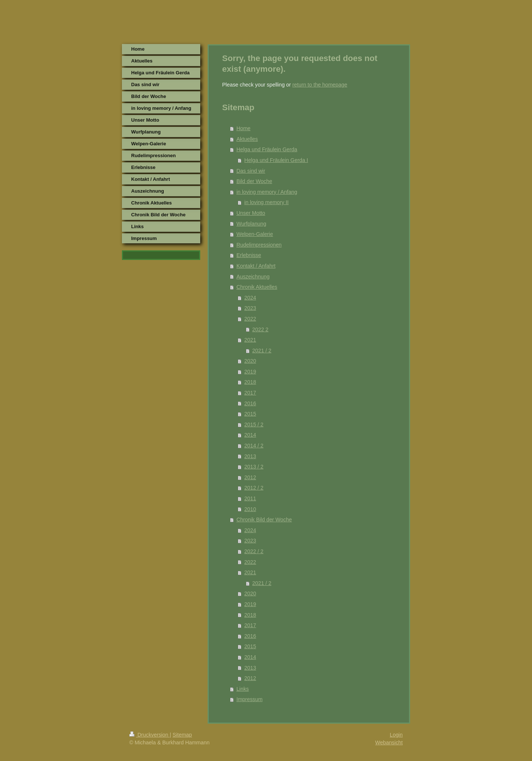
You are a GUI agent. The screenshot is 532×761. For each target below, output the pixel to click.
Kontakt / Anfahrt (256, 266)
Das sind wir (251, 171)
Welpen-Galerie (255, 234)
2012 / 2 (254, 488)
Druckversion (149, 735)
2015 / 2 (254, 425)
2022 (250, 319)
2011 (250, 498)
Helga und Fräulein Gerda (267, 149)
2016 (250, 403)
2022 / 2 (254, 551)
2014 (250, 435)
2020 (250, 361)
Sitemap (182, 735)
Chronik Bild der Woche (264, 520)
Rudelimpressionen (259, 245)
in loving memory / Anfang (267, 192)
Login (396, 735)
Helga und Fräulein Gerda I (276, 160)
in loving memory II (266, 202)
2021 (250, 340)
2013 (250, 456)
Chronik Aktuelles (257, 287)
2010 (250, 509)
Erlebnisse (249, 255)
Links (243, 689)
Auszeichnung (253, 277)
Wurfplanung (251, 224)
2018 (250, 382)
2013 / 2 (254, 467)
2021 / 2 (262, 351)
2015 (250, 414)
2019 (250, 372)
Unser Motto (251, 213)
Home (243, 128)
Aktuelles (247, 139)
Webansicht (389, 743)
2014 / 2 (254, 446)
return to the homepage (320, 85)
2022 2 (260, 329)
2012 (250, 477)
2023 (250, 308)
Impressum (250, 699)
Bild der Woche (254, 181)
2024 (250, 298)
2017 (250, 393)
